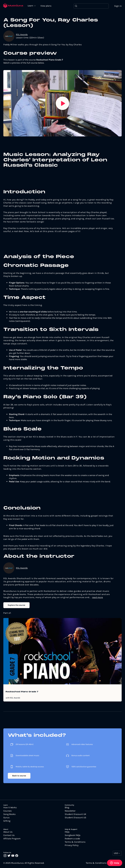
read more (97, 597)
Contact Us (9, 835)
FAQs (67, 832)
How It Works (10, 808)
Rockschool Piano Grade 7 (22, 692)
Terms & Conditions (75, 842)
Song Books (9, 814)
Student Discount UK (75, 814)
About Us (8, 832)
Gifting (7, 821)
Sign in (118, 6)
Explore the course (16, 605)
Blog (67, 808)
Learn (31, 6)
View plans (46, 6)
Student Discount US (75, 818)
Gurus (6, 818)
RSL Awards (22, 34)
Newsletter (70, 811)
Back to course (19, 776)
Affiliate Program (12, 839)
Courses (7, 811)
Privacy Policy (72, 845)
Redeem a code (72, 839)
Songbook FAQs (73, 835)
